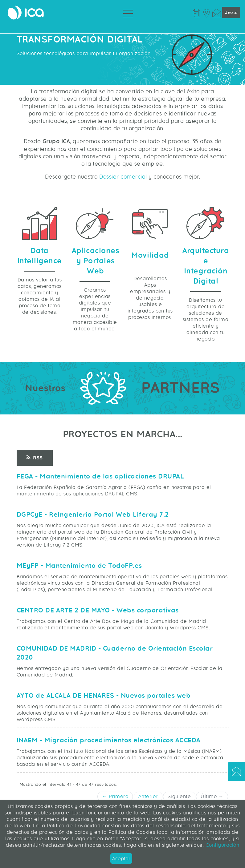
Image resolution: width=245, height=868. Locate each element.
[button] (236, 773)
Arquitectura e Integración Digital (206, 266)
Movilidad (150, 255)
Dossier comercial (123, 177)
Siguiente (179, 796)
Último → (212, 796)
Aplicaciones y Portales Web (96, 261)
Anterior (148, 796)
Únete (231, 12)
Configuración (221, 845)
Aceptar (121, 859)
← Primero (115, 796)
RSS (35, 458)
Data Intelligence (40, 256)
